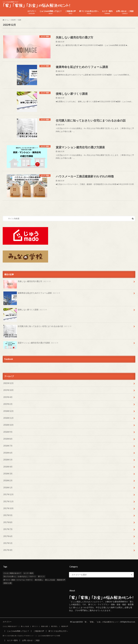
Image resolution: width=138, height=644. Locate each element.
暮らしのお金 (50, 580)
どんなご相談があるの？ (12, 573)
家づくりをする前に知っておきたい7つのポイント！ (19, 636)
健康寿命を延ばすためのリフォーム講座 (32, 294)
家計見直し (39, 580)
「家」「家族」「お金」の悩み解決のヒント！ (101, 622)
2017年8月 (8, 522)
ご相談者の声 (70, 12)
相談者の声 (61, 580)
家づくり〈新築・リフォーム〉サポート (18, 580)
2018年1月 (8, 487)
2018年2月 (8, 480)
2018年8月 (8, 439)
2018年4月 (8, 467)
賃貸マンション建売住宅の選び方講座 (31, 344)
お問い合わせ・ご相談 (125, 12)
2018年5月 (8, 460)
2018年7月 (8, 446)
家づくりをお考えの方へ (89, 12)
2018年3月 (8, 474)
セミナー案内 (107, 12)
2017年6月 (8, 536)
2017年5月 (8, 543)
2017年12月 (8, 494)
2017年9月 (8, 515)
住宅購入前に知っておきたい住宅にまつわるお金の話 (38, 327)
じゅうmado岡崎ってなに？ (51, 12)
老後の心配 (8, 583)
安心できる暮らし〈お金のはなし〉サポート (20, 576)
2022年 (13, 20)
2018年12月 (8, 411)
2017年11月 (8, 501)
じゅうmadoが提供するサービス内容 (49, 636)
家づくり (41, 576)
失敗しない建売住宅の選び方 (27, 282)
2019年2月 (8, 404)
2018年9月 (8, 432)
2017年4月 (8, 550)
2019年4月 (8, 397)
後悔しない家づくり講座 (25, 311)
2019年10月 (8, 390)
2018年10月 (8, 425)
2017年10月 (8, 508)
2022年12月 (8, 383)
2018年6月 (8, 453)
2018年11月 (8, 418)
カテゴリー (32, 12)
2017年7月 (8, 529)
